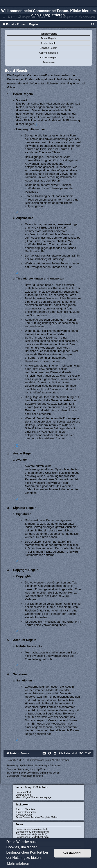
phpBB (22, 766)
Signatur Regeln (49, 48)
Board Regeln (48, 38)
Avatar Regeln (48, 43)
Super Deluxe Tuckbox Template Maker (37, 817)
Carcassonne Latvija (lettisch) (31, 834)
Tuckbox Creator (24, 815)
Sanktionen (48, 62)
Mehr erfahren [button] (18, 864)
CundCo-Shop (23, 795)
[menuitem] (93, 24)
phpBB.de (41, 769)
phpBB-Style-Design (50, 773)
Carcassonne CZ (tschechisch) (32, 837)
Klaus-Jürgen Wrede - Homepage (34, 797)
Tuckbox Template (25, 809)
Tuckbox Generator (26, 812)
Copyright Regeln (49, 53)
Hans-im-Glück (24, 792)
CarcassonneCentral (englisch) (32, 832)
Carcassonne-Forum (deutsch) (32, 829)
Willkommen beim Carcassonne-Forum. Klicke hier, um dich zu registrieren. (49, 13)
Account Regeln (48, 58)
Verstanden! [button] (72, 853)
